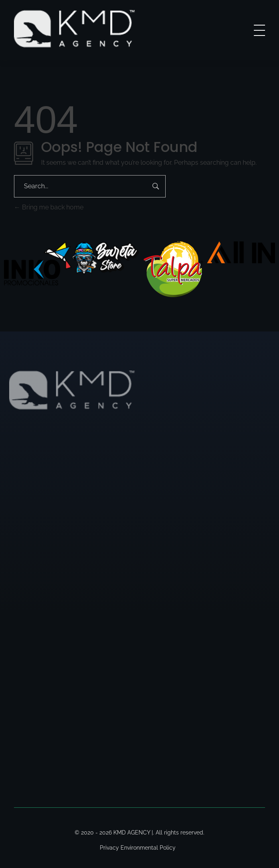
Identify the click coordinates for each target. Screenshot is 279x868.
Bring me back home (49, 207)
